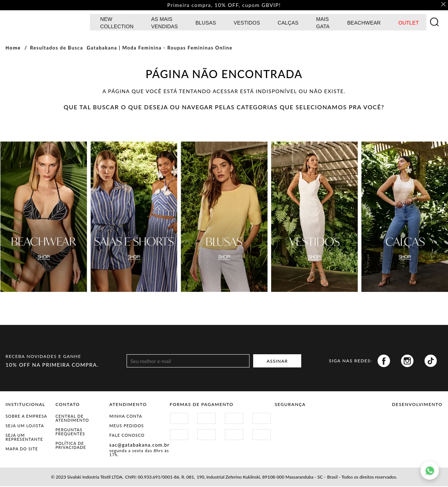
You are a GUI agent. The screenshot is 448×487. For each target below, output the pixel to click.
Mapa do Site (22, 449)
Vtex (405, 424)
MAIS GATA (323, 23)
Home (13, 49)
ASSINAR (277, 361)
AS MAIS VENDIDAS (165, 23)
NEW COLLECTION (117, 23)
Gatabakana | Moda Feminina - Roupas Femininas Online (159, 48)
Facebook (384, 362)
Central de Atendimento (72, 419)
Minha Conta (126, 417)
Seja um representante (24, 438)
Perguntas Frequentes (70, 432)
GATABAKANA (46, 23)
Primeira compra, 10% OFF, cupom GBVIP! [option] (224, 6)
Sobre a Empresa (26, 417)
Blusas (206, 23)
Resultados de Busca (57, 48)
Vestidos (247, 23)
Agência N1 (430, 424)
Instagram (407, 362)
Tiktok (431, 362)
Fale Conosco (127, 436)
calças (288, 23)
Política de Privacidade (71, 446)
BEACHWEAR (364, 23)
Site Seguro (292, 421)
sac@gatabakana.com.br (139, 446)
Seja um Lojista (25, 426)
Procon (332, 421)
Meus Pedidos (127, 426)
